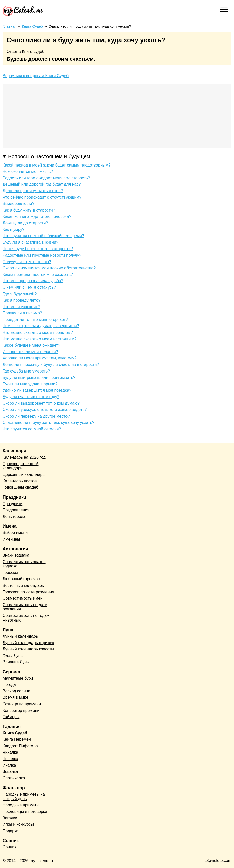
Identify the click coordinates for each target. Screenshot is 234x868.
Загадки (10, 818)
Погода (9, 685)
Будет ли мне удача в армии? (30, 384)
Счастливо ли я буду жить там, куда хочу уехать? (48, 422)
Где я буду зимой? (20, 294)
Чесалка (10, 759)
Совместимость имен (23, 598)
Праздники (12, 504)
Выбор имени (15, 533)
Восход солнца (16, 691)
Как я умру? (13, 230)
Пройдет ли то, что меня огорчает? (35, 320)
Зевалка (10, 772)
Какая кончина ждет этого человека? (37, 216)
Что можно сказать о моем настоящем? (40, 339)
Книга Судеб (15, 733)
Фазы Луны (13, 656)
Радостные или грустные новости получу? (42, 255)
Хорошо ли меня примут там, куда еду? (39, 358)
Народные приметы (21, 805)
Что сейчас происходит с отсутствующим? (42, 197)
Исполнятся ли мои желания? (30, 352)
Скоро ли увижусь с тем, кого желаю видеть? (45, 410)
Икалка (9, 765)
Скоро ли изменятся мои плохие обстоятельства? (49, 268)
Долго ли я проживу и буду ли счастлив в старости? (51, 365)
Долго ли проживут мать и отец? (33, 191)
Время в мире (15, 697)
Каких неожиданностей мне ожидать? (38, 275)
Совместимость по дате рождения (25, 607)
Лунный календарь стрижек (28, 643)
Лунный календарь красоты (28, 649)
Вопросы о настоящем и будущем (49, 156)
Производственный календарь (20, 466)
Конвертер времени (21, 710)
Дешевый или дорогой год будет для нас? (42, 184)
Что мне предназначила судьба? (33, 281)
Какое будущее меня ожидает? (31, 345)
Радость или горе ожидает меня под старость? (46, 178)
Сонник (9, 847)
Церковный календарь (24, 474)
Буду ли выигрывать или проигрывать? (39, 377)
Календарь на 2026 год (24, 457)
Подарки (10, 831)
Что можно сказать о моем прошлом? (38, 332)
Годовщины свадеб (20, 487)
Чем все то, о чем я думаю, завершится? (41, 326)
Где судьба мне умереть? (26, 371)
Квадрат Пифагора (20, 746)
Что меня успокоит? (21, 307)
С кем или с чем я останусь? (29, 287)
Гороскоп (11, 573)
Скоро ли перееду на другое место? (36, 416)
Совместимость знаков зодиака (24, 564)
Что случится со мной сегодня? (32, 429)
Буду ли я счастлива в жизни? (30, 242)
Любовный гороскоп (21, 579)
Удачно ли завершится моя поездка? (37, 390)
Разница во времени (22, 704)
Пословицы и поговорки (25, 812)
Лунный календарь (20, 636)
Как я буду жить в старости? (29, 210)
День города (14, 516)
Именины (11, 539)
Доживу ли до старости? (25, 223)
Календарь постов (20, 481)
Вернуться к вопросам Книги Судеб (36, 76)
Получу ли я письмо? (22, 313)
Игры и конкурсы (18, 824)
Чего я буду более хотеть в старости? (38, 249)
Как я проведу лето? (22, 300)
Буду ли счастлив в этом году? (31, 397)
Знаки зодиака (16, 555)
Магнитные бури (18, 678)
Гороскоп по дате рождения (28, 592)
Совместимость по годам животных (26, 618)
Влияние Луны (16, 662)
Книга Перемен (17, 739)
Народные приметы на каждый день (24, 796)
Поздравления (16, 510)
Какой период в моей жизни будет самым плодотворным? (57, 165)
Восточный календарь (23, 585)
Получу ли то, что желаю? (27, 262)
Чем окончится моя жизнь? (28, 171)
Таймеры (11, 717)
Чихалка (10, 752)
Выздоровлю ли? (18, 204)
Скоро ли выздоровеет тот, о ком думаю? (41, 403)
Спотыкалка (14, 778)
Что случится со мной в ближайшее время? (43, 236)
